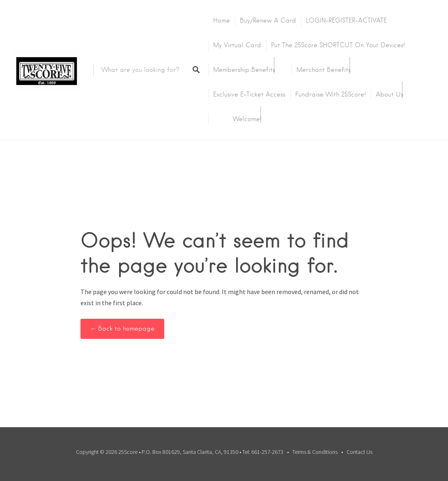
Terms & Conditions (315, 452)
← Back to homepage (123, 329)
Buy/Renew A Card (268, 21)
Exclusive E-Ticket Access (249, 94)
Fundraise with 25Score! (331, 94)
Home (222, 21)
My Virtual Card (237, 45)
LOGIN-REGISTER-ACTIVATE (346, 21)
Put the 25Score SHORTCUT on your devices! (338, 45)
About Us (389, 94)
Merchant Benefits (324, 70)
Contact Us (360, 452)
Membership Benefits (244, 70)
